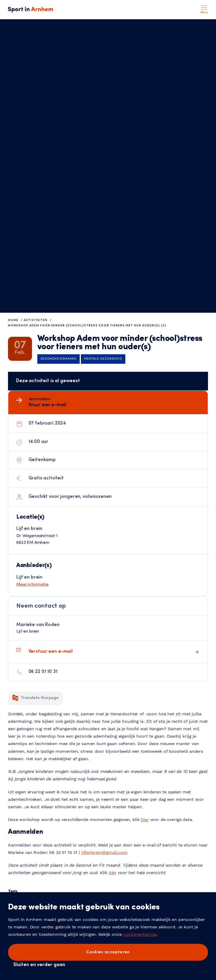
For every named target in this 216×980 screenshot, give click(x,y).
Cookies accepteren (108, 952)
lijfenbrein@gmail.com (104, 852)
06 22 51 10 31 (43, 672)
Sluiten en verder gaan (39, 965)
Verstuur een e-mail (51, 652)
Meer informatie (32, 585)
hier (145, 819)
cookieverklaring (140, 934)
